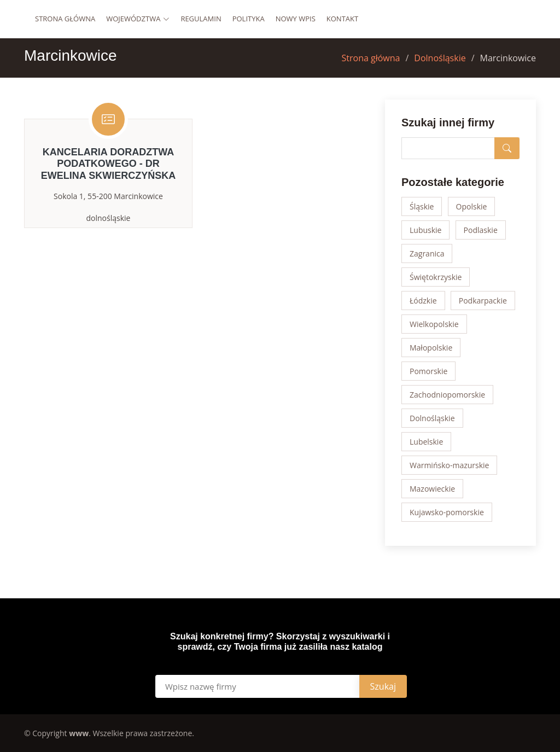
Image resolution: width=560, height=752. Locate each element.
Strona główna (65, 19)
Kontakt (342, 19)
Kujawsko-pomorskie (447, 512)
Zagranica (427, 253)
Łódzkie (423, 301)
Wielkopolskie (434, 324)
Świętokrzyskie (436, 277)
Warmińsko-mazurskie (450, 465)
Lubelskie (426, 442)
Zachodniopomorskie (447, 395)
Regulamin (201, 19)
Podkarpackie (483, 301)
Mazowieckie (432, 489)
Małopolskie (431, 348)
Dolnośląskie (440, 58)
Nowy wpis (296, 19)
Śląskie (422, 206)
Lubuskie (425, 230)
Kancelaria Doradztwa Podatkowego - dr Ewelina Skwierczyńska (108, 164)
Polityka (249, 19)
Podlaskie (481, 230)
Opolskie (472, 206)
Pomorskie (428, 371)
